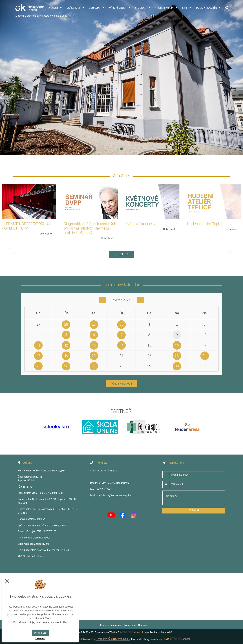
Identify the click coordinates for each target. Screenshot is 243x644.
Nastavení (40, 638)
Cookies (142, 625)
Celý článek (46, 234)
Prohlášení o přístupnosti (109, 625)
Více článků (122, 254)
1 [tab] (122, 149)
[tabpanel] (122, 78)
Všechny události (122, 384)
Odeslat (194, 510)
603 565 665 (104, 489)
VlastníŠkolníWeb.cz (103, 639)
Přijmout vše (40, 633)
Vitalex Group (141, 632)
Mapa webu (130, 625)
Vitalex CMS (163, 639)
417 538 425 (110, 471)
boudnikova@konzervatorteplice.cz (116, 495)
